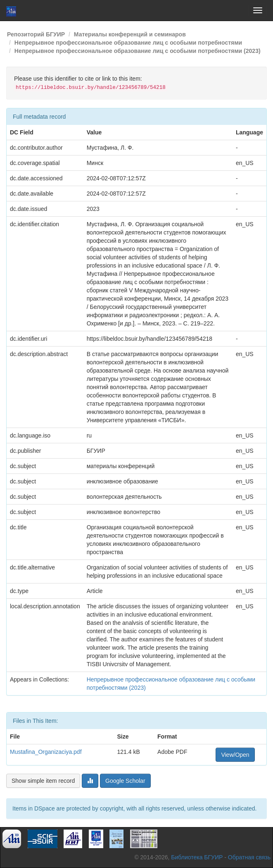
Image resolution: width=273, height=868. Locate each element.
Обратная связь (249, 857)
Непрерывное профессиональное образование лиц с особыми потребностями (128, 43)
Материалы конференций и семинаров (130, 34)
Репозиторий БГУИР (36, 34)
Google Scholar (125, 781)
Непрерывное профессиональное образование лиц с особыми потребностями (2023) (138, 51)
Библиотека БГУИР (197, 857)
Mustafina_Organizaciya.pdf (46, 752)
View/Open (235, 755)
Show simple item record (43, 781)
